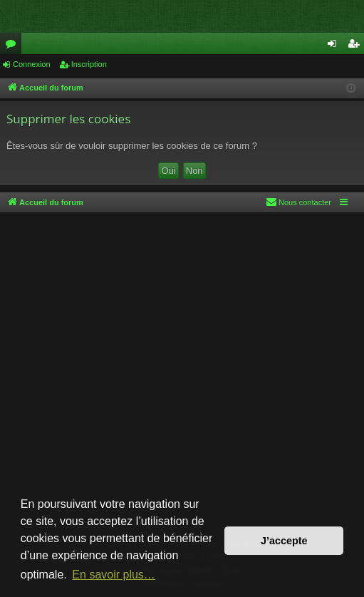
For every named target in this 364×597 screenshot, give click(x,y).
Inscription (89, 64)
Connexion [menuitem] (335, 46)
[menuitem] (298, 202)
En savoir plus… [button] (114, 575)
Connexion (32, 64)
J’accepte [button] (284, 541)
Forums (14, 46)
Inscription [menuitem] (357, 46)
